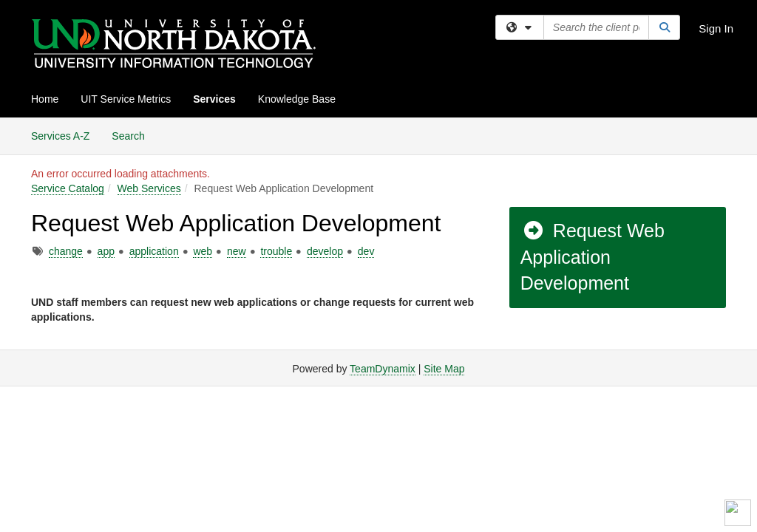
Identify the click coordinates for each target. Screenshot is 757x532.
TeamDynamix (383, 369)
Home (45, 99)
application (154, 251)
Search (133, 135)
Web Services (149, 188)
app (106, 251)
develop (325, 251)
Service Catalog (68, 188)
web (203, 251)
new (237, 251)
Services (214, 99)
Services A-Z (60, 136)
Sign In (716, 28)
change (66, 251)
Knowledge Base (297, 99)
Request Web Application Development (593, 257)
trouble (276, 251)
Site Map (444, 369)
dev (366, 251)
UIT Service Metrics (126, 99)
